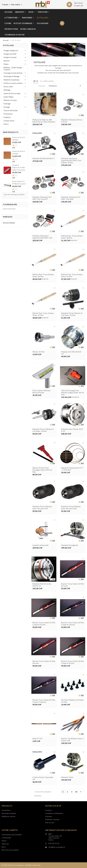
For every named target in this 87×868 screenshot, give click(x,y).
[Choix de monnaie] (17, 5)
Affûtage (7, 90)
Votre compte (10, 833)
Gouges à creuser (10, 57)
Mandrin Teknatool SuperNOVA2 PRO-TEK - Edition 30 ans (72, 165)
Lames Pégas (8, 97)
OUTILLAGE (43, 18)
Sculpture (7, 117)
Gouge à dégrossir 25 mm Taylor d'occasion (18, 167)
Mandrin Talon (67, 782)
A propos (49, 820)
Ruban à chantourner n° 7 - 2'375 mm (72, 474)
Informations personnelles (12, 838)
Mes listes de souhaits (10, 853)
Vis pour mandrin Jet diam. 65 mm (72, 706)
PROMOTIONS (11, 29)
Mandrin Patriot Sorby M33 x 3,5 (42, 590)
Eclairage (7, 104)
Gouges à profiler (10, 54)
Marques (8, 217)
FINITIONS (44, 12)
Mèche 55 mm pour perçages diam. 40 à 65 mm (42, 475)
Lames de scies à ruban (12, 93)
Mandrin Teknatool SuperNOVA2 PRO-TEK (42, 242)
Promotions (6, 814)
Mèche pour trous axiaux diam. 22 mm (43, 319)
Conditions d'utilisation (54, 817)
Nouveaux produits (9, 817)
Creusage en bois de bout (13, 73)
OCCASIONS (43, 23)
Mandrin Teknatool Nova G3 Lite (72, 126)
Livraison (49, 814)
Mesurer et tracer (10, 100)
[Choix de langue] (6, 5)
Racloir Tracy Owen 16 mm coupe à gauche (73, 628)
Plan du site (50, 826)
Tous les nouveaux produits (14, 195)
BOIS (32, 12)
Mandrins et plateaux (11, 80)
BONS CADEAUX (28, 29)
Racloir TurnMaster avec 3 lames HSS (72, 744)
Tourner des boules (11, 110)
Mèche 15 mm (39, 357)
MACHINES (28, 18)
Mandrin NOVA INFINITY (43, 163)
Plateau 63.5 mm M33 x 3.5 (71, 358)
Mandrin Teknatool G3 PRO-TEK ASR (71, 203)
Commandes (6, 841)
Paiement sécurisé (52, 823)
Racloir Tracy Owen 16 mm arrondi (73, 590)
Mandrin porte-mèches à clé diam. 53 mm (43, 435)
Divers (6, 124)
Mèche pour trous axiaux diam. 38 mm (72, 242)
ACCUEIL (9, 12)
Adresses (5, 847)
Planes (6, 64)
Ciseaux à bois (9, 121)
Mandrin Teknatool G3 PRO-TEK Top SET (42, 203)
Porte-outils (8, 87)
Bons (4, 850)
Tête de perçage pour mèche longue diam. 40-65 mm (73, 397)
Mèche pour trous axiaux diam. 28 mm (43, 280)
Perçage (7, 107)
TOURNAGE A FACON (14, 35)
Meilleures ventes (9, 820)
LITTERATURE (12, 18)
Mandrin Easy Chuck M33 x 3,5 (72, 435)
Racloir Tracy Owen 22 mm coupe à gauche (44, 706)
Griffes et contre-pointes (13, 83)
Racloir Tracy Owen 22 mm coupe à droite (73, 667)
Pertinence (65, 86)
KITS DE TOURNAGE (24, 23)
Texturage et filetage (11, 76)
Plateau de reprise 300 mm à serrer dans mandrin (44, 126)
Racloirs (7, 61)
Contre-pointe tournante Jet (43, 783)
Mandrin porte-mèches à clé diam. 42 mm (72, 319)
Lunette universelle (41, 550)
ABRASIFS (21, 12)
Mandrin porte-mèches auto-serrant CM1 (42, 512)
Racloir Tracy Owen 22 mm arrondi (44, 667)
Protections (8, 114)
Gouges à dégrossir (11, 50)
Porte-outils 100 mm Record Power (42, 396)
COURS (8, 23)
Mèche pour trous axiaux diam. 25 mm (72, 280)
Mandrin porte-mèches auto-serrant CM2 (71, 512)
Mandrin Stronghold (69, 550)
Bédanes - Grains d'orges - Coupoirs (13, 68)
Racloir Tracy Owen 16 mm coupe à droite (44, 628)
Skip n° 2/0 (37, 743)
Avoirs (4, 844)
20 (76, 792)
